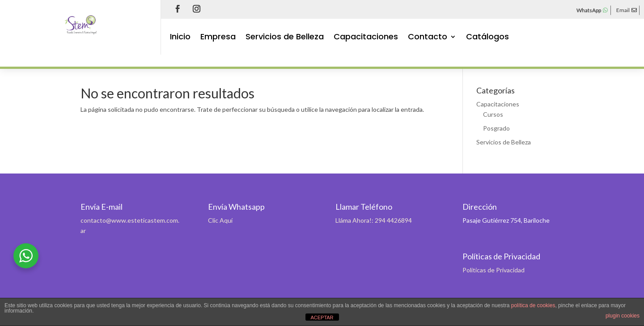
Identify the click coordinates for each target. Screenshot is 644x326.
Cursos (493, 114)
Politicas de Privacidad (494, 270)
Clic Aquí (220, 220)
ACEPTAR (322, 318)
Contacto (428, 38)
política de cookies (533, 305)
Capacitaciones (366, 38)
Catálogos (487, 38)
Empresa (218, 38)
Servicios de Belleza (285, 38)
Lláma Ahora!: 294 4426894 (374, 220)
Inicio (180, 38)
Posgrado (496, 128)
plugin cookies (623, 316)
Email (623, 10)
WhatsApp (589, 10)
